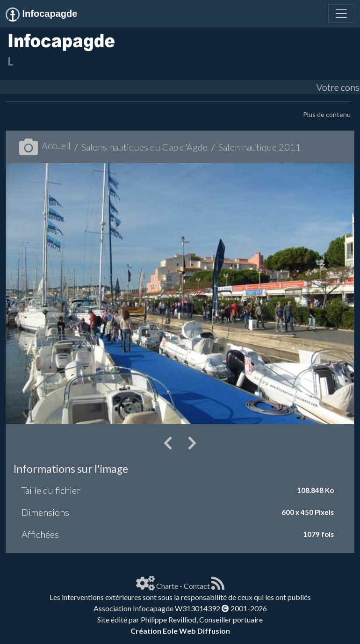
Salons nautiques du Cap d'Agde (144, 147)
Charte (167, 586)
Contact (197, 586)
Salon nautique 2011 (260, 147)
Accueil (45, 145)
